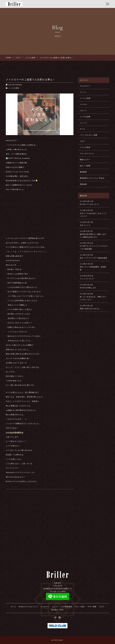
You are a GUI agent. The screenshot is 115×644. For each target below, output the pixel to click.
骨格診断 (83, 184)
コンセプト (45, 607)
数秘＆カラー (85, 160)
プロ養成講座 (67, 607)
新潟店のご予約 (57, 610)
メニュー (55, 607)
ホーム (13, 607)
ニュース (83, 123)
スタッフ (83, 110)
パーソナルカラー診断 (89, 135)
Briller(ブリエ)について (28, 607)
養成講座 (83, 172)
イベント (83, 92)
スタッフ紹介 (80, 607)
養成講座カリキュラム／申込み (92, 178)
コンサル (83, 104)
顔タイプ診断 (85, 166)
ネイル (82, 129)
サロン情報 (92, 607)
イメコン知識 (85, 98)
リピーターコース (87, 153)
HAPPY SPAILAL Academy (19, 158)
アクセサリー (85, 86)
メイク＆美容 (14, 88)
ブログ (82, 141)
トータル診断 (85, 117)
